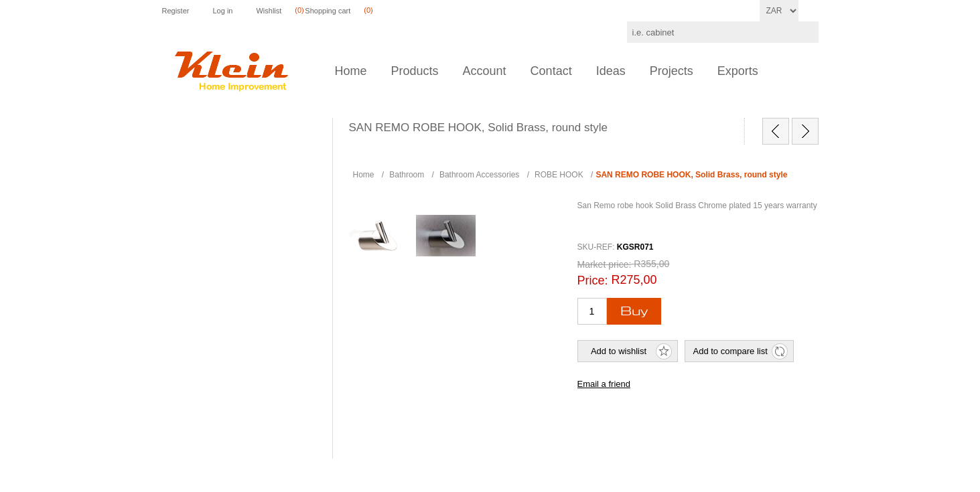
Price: (593, 280)
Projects (672, 71)
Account (485, 71)
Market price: (605, 264)
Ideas (611, 71)
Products (415, 71)
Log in (222, 11)
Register (176, 11)
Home (351, 71)
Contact (551, 71)
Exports (738, 71)
